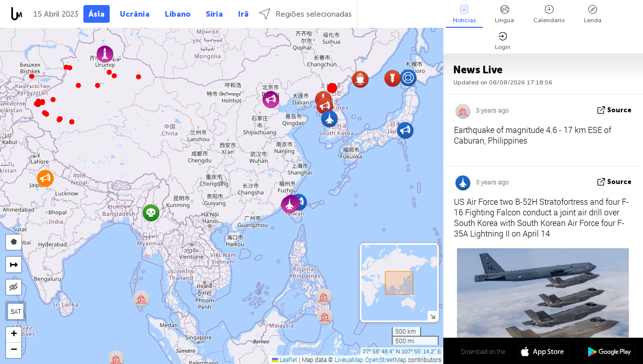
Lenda (593, 14)
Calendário (549, 14)
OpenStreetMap (386, 359)
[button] (59, 120)
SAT (16, 311)
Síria (214, 14)
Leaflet (285, 359)
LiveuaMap (349, 359)
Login (503, 41)
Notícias (464, 14)
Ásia (97, 14)
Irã (243, 14)
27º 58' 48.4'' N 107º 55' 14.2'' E (402, 351)
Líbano (178, 14)
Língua (504, 14)
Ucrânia (135, 14)
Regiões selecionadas (305, 14)
